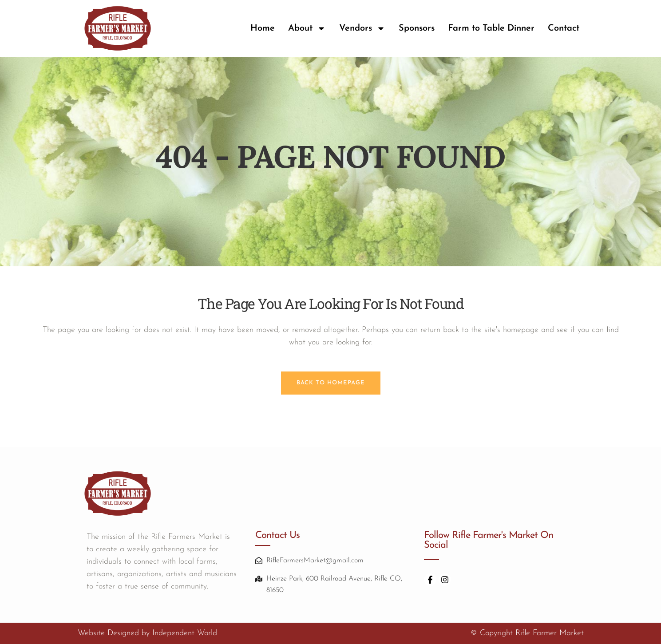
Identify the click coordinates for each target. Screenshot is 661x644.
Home (263, 28)
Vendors (362, 28)
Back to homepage (331, 383)
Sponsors (417, 28)
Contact (564, 28)
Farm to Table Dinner (491, 28)
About (307, 28)
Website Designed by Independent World (147, 633)
